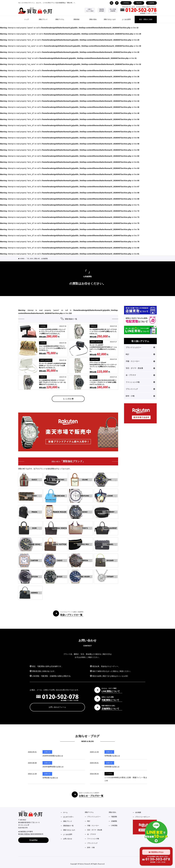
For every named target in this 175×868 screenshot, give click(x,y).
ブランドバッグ (140, 389)
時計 (140, 354)
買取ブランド (43, 19)
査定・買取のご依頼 (146, 19)
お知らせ (47, 752)
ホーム (65, 812)
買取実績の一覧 (68, 826)
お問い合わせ (68, 839)
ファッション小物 (140, 382)
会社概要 (138, 812)
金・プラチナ (140, 375)
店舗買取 (151, 3)
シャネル (109, 774)
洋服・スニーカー (140, 361)
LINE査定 (126, 3)
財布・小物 (140, 396)
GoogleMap (33, 840)
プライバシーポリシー (143, 817)
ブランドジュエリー (140, 347)
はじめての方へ (68, 817)
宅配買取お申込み (156, 852)
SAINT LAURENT (96, 342)
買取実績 (77, 19)
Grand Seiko (95, 359)
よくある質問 (126, 19)
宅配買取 (139, 3)
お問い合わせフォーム (57, 707)
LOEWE (43, 343)
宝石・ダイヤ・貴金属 (140, 368)
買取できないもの (110, 19)
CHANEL (43, 326)
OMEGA (93, 326)
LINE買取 (114, 826)
